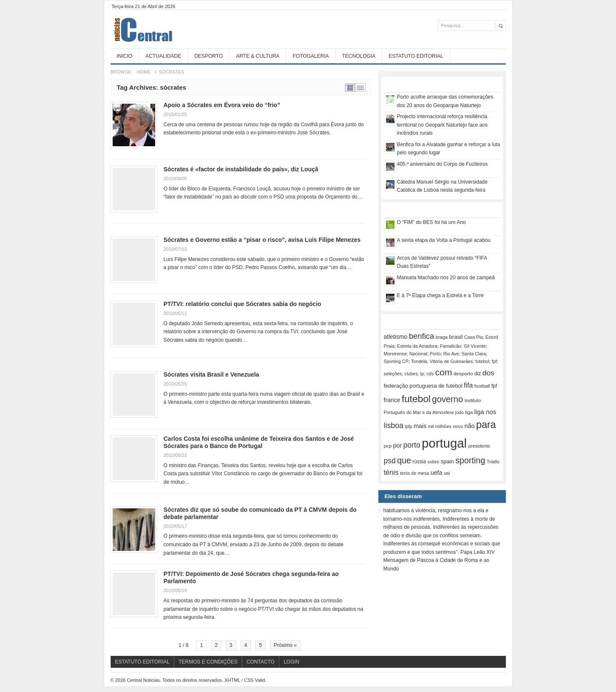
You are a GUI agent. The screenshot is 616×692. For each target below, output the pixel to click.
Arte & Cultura (258, 56)
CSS (249, 680)
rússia (419, 462)
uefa (437, 473)
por (398, 445)
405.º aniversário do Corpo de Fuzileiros (443, 164)
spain (447, 461)
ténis (391, 472)
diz (478, 374)
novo (458, 426)
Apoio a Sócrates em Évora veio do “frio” (222, 105)
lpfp (408, 426)
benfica (422, 336)
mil (431, 426)
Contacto (261, 662)
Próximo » (285, 645)
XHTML (232, 680)
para (486, 425)
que (404, 460)
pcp (388, 446)
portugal (444, 443)
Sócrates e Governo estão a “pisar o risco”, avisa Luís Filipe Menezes (262, 240)
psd (390, 461)
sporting (470, 460)
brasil (456, 337)
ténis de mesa (415, 473)
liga (469, 412)
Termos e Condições (208, 662)
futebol (416, 399)
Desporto (209, 56)
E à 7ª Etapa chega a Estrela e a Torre (440, 295)
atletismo (396, 337)
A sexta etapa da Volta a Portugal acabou (444, 240)
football (482, 386)
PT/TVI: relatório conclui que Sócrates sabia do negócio (243, 304)
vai (447, 473)
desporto (463, 373)
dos (488, 373)
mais (420, 426)
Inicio (125, 56)
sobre (434, 462)
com (444, 372)
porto (412, 445)
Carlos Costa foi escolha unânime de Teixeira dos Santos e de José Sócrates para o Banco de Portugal (259, 442)
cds (430, 374)
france (392, 400)
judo (460, 412)
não (469, 426)
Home (143, 72)
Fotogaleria (311, 56)
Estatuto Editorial (416, 56)
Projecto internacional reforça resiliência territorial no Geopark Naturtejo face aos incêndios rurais (442, 125)
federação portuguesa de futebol (423, 386)
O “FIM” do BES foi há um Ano (431, 222)
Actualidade (163, 56)
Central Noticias (174, 29)
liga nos (485, 412)
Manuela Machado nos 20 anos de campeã (446, 278)
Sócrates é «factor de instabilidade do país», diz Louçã (241, 169)
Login (291, 662)
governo (447, 399)
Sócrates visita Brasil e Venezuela (211, 374)
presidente (479, 446)
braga (442, 337)
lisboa (394, 425)
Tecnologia (359, 56)
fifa (468, 385)
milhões (443, 426)
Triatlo (493, 462)
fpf (494, 386)
